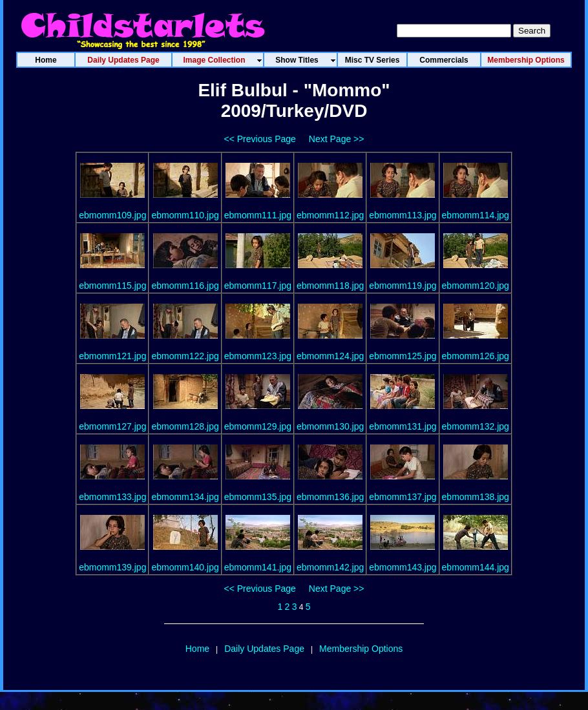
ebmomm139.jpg (112, 567)
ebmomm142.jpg (330, 567)
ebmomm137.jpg (403, 497)
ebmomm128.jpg (185, 426)
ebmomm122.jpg (185, 356)
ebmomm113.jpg (403, 215)
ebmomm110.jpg (185, 215)
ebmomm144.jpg (476, 567)
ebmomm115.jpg (112, 286)
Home (197, 649)
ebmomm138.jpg (476, 497)
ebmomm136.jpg (330, 497)
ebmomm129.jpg (258, 426)
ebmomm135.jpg (258, 497)
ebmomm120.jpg (476, 286)
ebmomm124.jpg (330, 356)
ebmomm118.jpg (330, 286)
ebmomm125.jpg (403, 356)
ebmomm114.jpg (476, 215)
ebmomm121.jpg (112, 356)
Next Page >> (337, 139)
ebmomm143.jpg (403, 567)
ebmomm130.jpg (330, 426)
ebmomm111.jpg (258, 215)
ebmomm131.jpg (403, 426)
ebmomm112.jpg (330, 215)
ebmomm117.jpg (258, 286)
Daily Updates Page (264, 649)
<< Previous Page (260, 139)
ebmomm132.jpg (476, 426)
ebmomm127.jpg (112, 426)
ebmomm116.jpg (185, 286)
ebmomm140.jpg (185, 567)
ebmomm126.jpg (476, 356)
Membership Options (361, 649)
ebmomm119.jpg (403, 286)
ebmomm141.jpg (258, 567)
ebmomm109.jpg (112, 215)
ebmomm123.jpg (258, 356)
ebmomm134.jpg (185, 497)
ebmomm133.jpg (112, 497)
